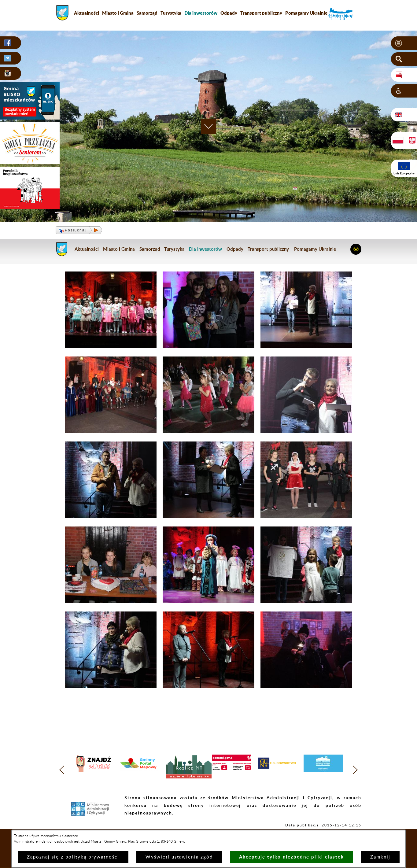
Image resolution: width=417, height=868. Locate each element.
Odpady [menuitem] (229, 13)
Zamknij (380, 857)
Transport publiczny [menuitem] (261, 13)
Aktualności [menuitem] (87, 13)
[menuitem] (201, 13)
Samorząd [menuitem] (147, 13)
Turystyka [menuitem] (171, 13)
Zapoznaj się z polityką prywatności (73, 857)
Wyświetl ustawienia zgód (179, 857)
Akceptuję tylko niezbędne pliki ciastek (292, 857)
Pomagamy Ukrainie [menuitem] (306, 13)
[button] (404, 43)
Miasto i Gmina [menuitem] (118, 13)
